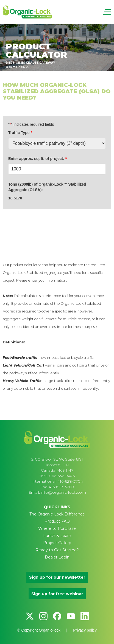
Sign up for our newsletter (57, 577)
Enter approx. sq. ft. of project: (37, 159)
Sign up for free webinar (57, 594)
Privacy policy (85, 630)
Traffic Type (20, 133)
